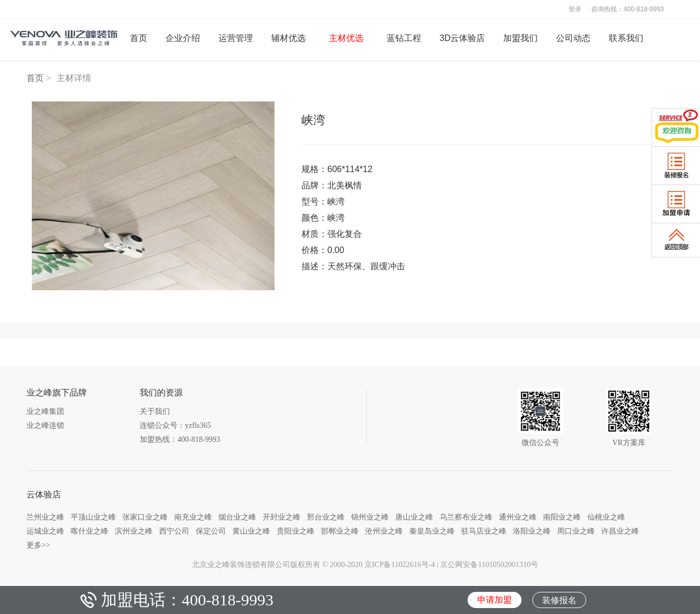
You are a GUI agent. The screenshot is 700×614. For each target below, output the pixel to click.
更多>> (38, 545)
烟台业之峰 (237, 517)
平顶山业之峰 (93, 517)
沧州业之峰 (384, 531)
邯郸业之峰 (340, 531)
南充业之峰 (193, 517)
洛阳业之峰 (532, 531)
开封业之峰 (282, 517)
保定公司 (211, 531)
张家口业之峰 (145, 517)
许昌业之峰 (620, 531)
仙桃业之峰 (606, 517)
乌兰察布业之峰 (466, 517)
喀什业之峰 (90, 531)
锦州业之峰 (370, 517)
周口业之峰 (576, 531)
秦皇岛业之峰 (432, 531)
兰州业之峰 (45, 517)
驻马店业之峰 (484, 531)
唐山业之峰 (414, 517)
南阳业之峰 (562, 517)
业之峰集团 (45, 411)
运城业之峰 (45, 531)
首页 (35, 78)
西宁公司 (174, 531)
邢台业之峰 (326, 517)
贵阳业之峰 (296, 531)
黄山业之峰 (251, 531)
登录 (575, 9)
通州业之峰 (518, 517)
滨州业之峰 (134, 531)
